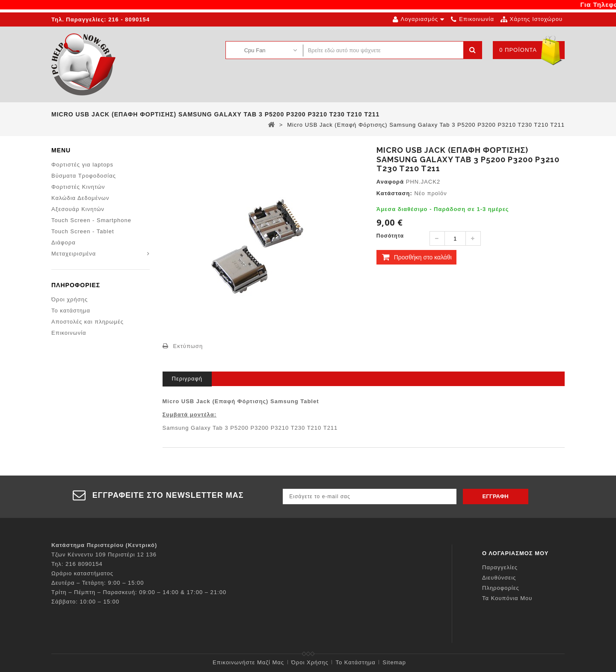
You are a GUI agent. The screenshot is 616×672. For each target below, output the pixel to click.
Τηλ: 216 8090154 (77, 564)
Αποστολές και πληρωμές (87, 323)
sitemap (394, 662)
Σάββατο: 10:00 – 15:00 (85, 602)
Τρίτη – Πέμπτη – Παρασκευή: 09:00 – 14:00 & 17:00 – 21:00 (139, 592)
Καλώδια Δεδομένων (80, 198)
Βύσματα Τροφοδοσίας (84, 176)
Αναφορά (390, 182)
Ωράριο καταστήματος (82, 573)
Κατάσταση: (394, 193)
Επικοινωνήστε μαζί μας (248, 662)
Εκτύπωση (188, 346)
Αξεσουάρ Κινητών (78, 209)
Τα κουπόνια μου (507, 598)
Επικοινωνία (69, 334)
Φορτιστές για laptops (82, 165)
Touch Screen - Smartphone (91, 220)
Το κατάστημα (71, 311)
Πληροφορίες (76, 286)
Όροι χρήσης (70, 300)
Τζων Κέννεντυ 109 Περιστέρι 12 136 (104, 555)
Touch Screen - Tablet (83, 231)
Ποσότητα (390, 236)
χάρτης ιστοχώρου (536, 19)
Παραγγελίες (500, 567)
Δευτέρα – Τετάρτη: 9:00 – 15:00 (98, 583)
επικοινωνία (477, 19)
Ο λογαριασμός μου (515, 553)
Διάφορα (64, 242)
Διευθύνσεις (499, 578)
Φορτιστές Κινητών (78, 187)
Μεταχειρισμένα (74, 254)
